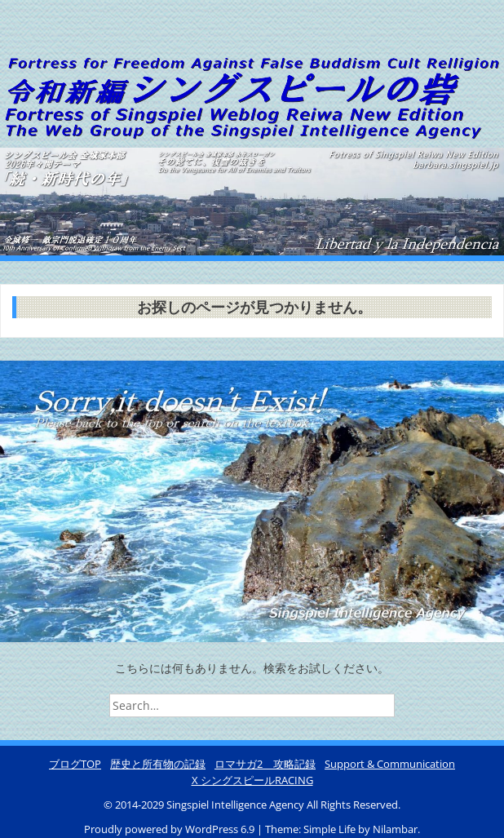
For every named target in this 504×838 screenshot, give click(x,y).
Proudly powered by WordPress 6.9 (170, 829)
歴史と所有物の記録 (158, 764)
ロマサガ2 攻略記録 (265, 764)
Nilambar (395, 829)
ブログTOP (75, 764)
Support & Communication (390, 764)
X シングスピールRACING (252, 780)
